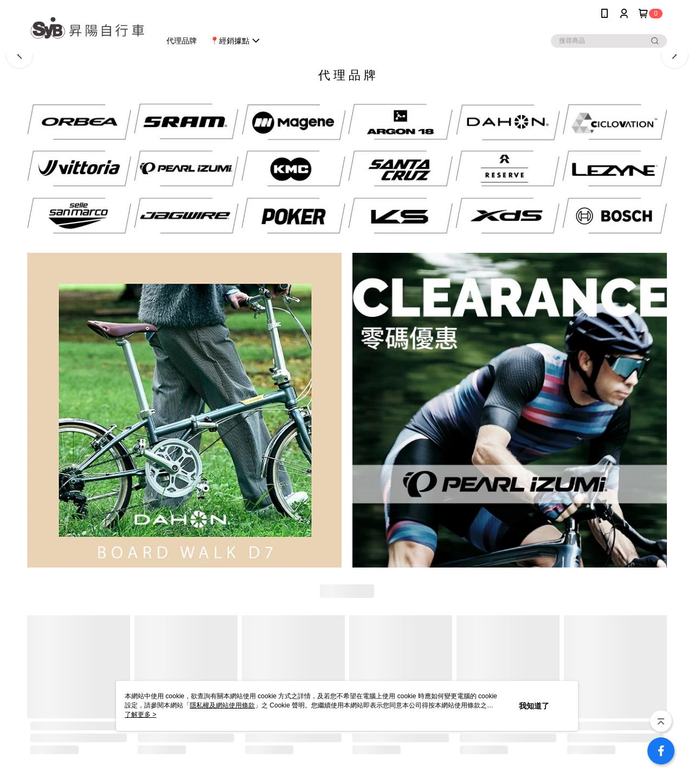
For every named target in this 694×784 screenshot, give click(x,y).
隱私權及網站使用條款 (222, 705)
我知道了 (534, 706)
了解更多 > (140, 715)
